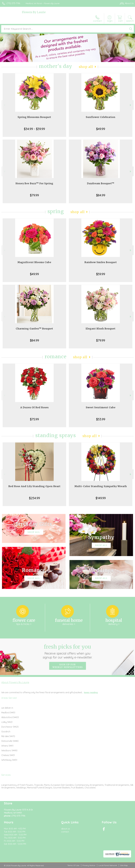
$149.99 (101, 498)
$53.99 (101, 419)
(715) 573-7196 (13, 3)
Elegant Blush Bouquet (101, 329)
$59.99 (101, 274)
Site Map (124, 865)
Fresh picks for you (68, 651)
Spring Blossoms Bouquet (34, 117)
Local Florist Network (108, 865)
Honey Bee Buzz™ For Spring (34, 183)
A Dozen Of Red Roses (34, 407)
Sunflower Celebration (101, 117)
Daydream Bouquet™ (101, 183)
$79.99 (34, 195)
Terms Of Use (73, 865)
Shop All (86, 67)
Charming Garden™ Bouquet (34, 329)
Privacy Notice (89, 865)
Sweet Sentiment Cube (101, 407)
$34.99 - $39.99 (34, 129)
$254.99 (34, 498)
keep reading (91, 692)
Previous (4, 105)
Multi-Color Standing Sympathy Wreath (101, 486)
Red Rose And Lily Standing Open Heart (34, 486)
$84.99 (101, 195)
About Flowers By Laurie (15, 682)
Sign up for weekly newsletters (68, 666)
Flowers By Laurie (34, 12)
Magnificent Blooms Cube (34, 262)
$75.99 (34, 419)
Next (131, 105)
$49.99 (101, 129)
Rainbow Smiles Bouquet (101, 262)
